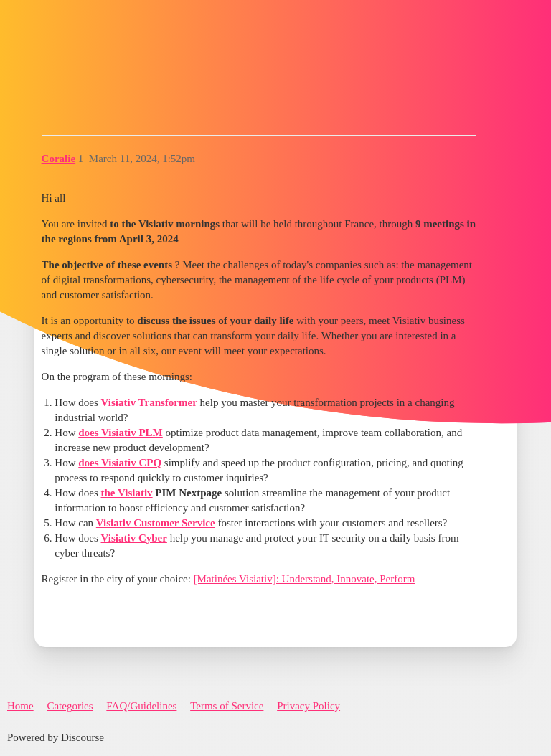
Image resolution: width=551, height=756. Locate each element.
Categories (70, 706)
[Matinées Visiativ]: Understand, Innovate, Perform (305, 579)
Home (20, 706)
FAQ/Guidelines (141, 706)
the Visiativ (127, 493)
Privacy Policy (309, 706)
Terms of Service (227, 706)
